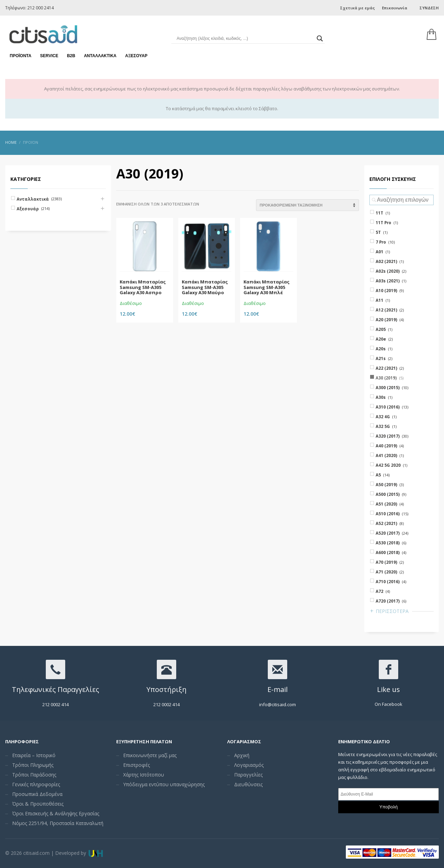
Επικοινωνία (395, 8)
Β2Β (71, 55)
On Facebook (388, 704)
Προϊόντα (20, 55)
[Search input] (245, 38)
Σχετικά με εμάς (357, 8)
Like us (388, 689)
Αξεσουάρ (136, 55)
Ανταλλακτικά (100, 55)
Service (49, 55)
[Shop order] (308, 205)
